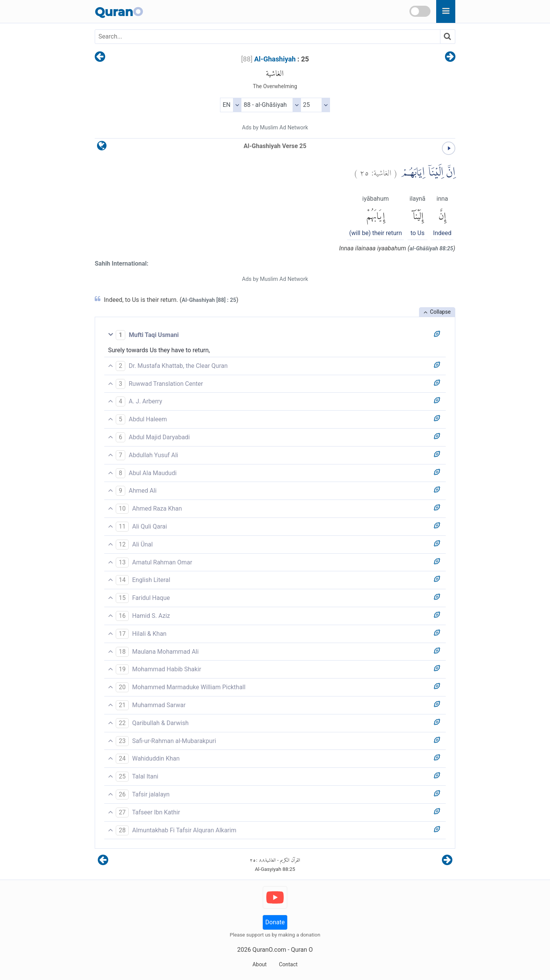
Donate (275, 922)
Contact (288, 964)
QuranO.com (269, 950)
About (260, 964)
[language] (102, 147)
